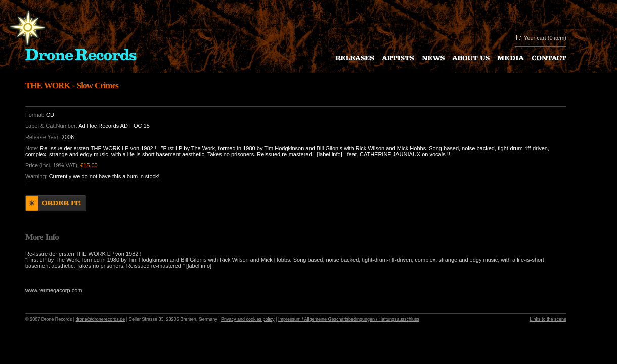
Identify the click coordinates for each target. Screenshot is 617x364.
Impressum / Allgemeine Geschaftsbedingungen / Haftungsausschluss (349, 319)
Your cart (535, 38)
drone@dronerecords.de (101, 319)
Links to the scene (548, 319)
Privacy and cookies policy (248, 319)
